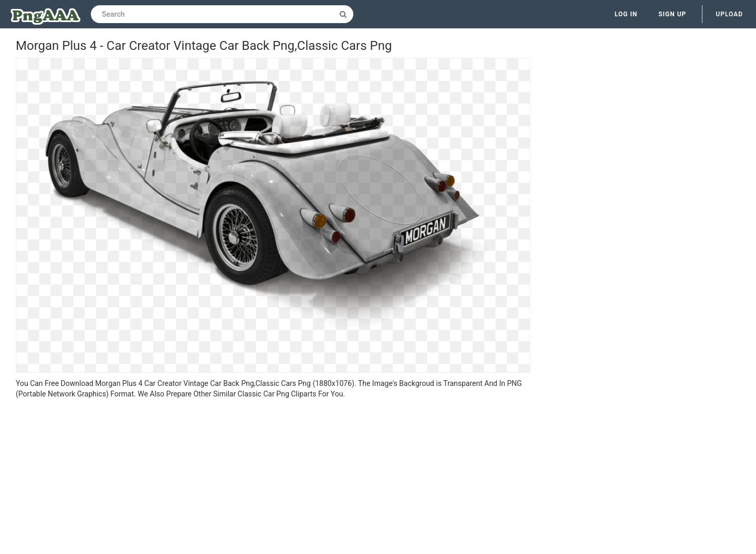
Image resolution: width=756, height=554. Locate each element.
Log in (626, 14)
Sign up (672, 14)
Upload (729, 14)
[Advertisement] (273, 478)
